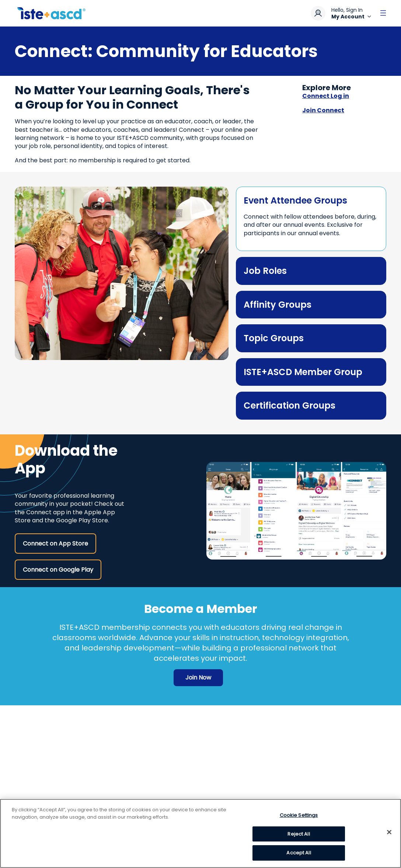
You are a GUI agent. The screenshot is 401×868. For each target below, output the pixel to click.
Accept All (299, 853)
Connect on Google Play (58, 570)
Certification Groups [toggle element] (290, 405)
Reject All (299, 834)
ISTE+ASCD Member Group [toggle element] (303, 372)
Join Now (198, 678)
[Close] (389, 832)
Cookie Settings (299, 815)
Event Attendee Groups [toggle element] (295, 200)
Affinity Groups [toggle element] (278, 305)
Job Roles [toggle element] (265, 271)
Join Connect (323, 110)
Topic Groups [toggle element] (274, 338)
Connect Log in (326, 96)
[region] (200, 833)
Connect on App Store (55, 544)
